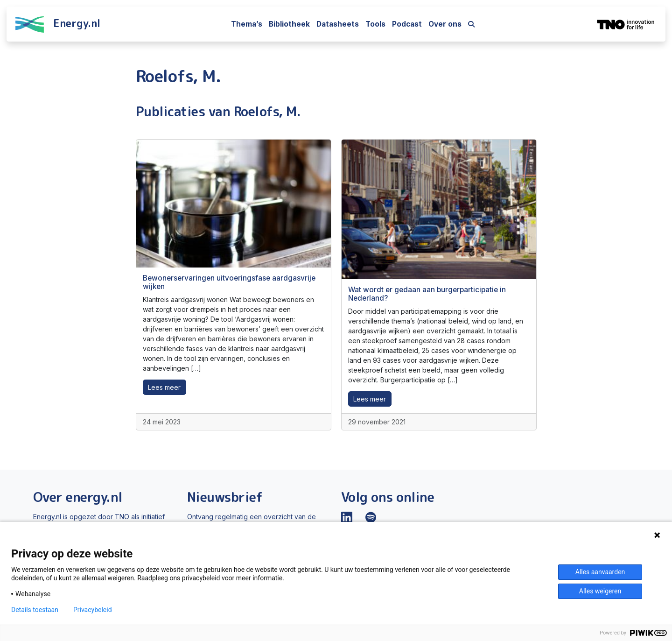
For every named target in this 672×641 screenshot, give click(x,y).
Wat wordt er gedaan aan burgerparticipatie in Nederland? (427, 294)
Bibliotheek (289, 24)
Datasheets (338, 24)
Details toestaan (35, 610)
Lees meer (164, 387)
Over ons (445, 24)
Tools (375, 24)
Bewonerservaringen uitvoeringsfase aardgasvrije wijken (229, 282)
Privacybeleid (93, 610)
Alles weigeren (600, 591)
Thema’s (247, 24)
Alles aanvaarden (600, 572)
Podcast (407, 24)
